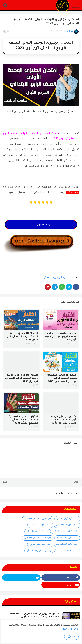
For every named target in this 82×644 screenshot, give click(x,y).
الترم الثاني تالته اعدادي (67, 544)
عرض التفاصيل (70, 629)
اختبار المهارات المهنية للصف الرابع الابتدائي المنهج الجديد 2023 (23, 420)
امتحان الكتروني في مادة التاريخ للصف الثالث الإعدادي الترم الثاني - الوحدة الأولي (34, 615)
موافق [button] (71, 637)
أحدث (76, 482)
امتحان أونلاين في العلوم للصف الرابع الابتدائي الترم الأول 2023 (61, 337)
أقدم (5, 482)
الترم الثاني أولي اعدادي (67, 538)
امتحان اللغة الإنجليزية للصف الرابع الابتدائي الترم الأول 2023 (22, 337)
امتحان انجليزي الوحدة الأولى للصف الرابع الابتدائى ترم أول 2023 (64, 420)
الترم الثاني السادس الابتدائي (38, 538)
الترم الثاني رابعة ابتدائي (38, 551)
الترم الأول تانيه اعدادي (40, 525)
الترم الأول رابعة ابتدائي (56, 278)
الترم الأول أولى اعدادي (67, 519)
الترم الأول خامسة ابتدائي (66, 532)
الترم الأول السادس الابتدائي (38, 519)
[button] (76, 5)
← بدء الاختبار (41, 225)
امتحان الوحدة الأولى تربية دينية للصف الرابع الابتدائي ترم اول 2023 (21, 378)
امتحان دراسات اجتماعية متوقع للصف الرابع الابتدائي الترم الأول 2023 (62, 378)
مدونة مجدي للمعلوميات (67, 494)
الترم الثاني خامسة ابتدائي (66, 551)
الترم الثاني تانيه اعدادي (40, 544)
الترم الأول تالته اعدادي (67, 525)
